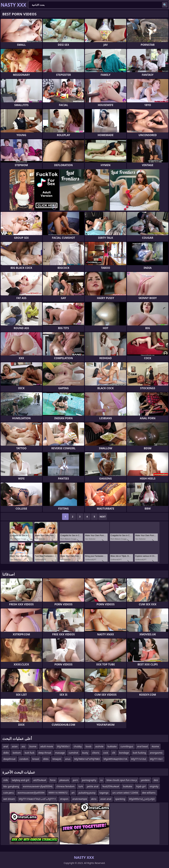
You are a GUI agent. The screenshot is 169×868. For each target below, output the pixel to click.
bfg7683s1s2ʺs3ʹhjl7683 (87, 759)
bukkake (112, 746)
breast (36, 759)
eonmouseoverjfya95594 (31, 793)
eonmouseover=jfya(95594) (38, 786)
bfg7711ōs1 (156, 759)
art (73, 793)
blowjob (57, 759)
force (53, 780)
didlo (6, 753)
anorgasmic (156, 753)
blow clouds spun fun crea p (122, 780)
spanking (120, 799)
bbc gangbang (11, 786)
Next (103, 517)
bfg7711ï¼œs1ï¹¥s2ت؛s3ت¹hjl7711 (38, 799)
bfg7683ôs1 (63, 746)
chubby (78, 746)
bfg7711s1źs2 (139, 759)
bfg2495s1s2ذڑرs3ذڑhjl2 (142, 799)
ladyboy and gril (21, 780)
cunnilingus (127, 746)
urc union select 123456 (125, 793)
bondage (124, 753)
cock (106, 753)
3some (33, 746)
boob (88, 746)
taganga (104, 793)
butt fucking (139, 753)
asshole (99, 746)
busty (85, 753)
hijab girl (141, 786)
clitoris (96, 753)
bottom (17, 753)
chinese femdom (66, 786)
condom (24, 759)
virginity (154, 786)
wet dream (9, 799)
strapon (64, 799)
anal (6, 746)
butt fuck (30, 753)
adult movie (47, 746)
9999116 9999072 (58, 793)
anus (68, 759)
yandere (145, 780)
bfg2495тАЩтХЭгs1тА (115, 759)
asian (15, 746)
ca (101, 780)
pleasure (64, 780)
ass (23, 746)
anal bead (143, 746)
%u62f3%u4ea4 (111, 786)
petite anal (93, 786)
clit (114, 753)
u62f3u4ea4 (40, 780)
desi (156, 780)
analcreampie (80, 799)
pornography (89, 780)
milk (6, 780)
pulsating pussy (87, 793)
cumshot (73, 753)
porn (75, 780)
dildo (46, 759)
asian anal (106, 799)
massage (60, 753)
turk (81, 786)
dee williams (149, 793)
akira (94, 799)
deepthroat (9, 759)
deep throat (45, 753)
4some (155, 746)
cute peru (8, 793)
